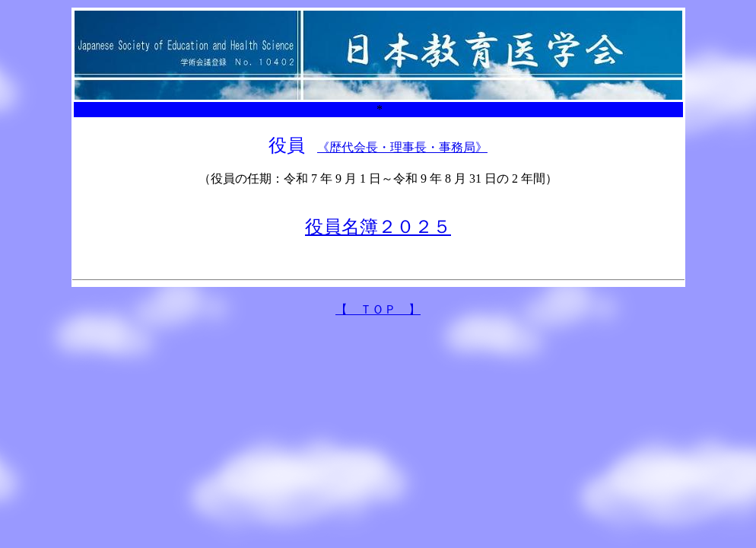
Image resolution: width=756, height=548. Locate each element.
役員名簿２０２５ (378, 227)
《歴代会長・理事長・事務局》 (402, 147)
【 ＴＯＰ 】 (378, 309)
